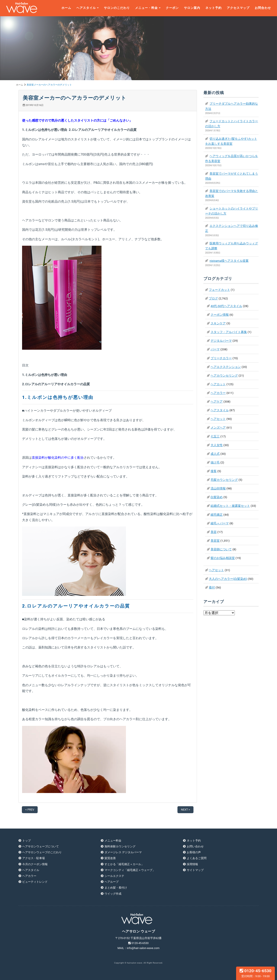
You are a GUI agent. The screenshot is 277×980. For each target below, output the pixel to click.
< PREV (30, 810)
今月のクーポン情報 (35, 864)
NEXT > (185, 810)
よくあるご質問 (197, 858)
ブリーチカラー (221, 358)
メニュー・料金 (146, 8)
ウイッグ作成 (113, 894)
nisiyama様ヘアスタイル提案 (229, 261)
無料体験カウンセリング (120, 846)
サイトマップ (195, 870)
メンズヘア (218, 427)
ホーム (66, 8)
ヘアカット (218, 384)
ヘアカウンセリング (224, 375)
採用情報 (192, 864)
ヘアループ (112, 882)
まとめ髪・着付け (116, 888)
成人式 (215, 454)
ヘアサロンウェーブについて (41, 846)
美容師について (221, 549)
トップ (27, 841)
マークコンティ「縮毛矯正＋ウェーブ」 (130, 870)
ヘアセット (218, 419)
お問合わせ (263, 8)
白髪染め (217, 497)
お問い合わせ (195, 846)
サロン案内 (192, 8)
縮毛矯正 (217, 515)
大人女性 (217, 445)
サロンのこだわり (117, 8)
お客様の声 (194, 852)
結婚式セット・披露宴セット (230, 506)
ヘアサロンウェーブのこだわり (42, 852)
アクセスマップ (238, 8)
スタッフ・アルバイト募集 (229, 332)
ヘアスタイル (86, 8)
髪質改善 (110, 858)
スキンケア (218, 323)
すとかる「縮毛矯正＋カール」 (124, 864)
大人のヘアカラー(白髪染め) (228, 579)
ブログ (213, 298)
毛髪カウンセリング (224, 480)
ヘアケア (217, 401)
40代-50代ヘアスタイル (226, 306)
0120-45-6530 (255, 973)
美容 (214, 532)
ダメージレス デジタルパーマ (123, 852)
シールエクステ (114, 876)
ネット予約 (213, 8)
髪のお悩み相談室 (223, 558)
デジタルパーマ (221, 341)
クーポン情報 (220, 315)
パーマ (215, 349)
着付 (212, 587)
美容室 (215, 541)
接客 (214, 471)
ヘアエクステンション (226, 367)
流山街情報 (218, 488)
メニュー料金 (113, 841)
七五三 (215, 436)
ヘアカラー (218, 393)
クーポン (172, 8)
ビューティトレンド (35, 882)
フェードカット (219, 290)
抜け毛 (215, 462)
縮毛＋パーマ (220, 523)
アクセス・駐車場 (34, 858)
